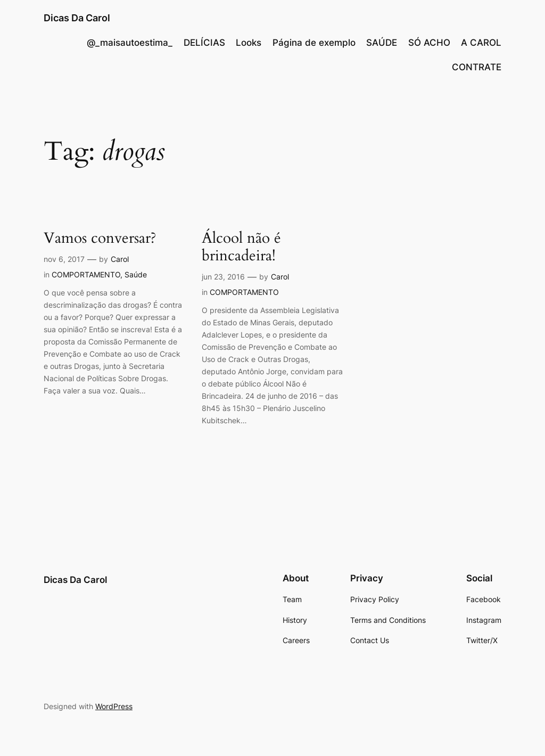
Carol (120, 259)
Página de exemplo (314, 43)
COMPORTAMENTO (86, 274)
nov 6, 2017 (64, 259)
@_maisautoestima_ (130, 43)
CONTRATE (477, 67)
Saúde (136, 274)
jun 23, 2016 (223, 277)
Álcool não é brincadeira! (241, 247)
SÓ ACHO (429, 43)
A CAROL (481, 43)
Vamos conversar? (100, 238)
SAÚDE (382, 43)
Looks (249, 43)
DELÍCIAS (204, 43)
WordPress (114, 706)
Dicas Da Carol (77, 18)
